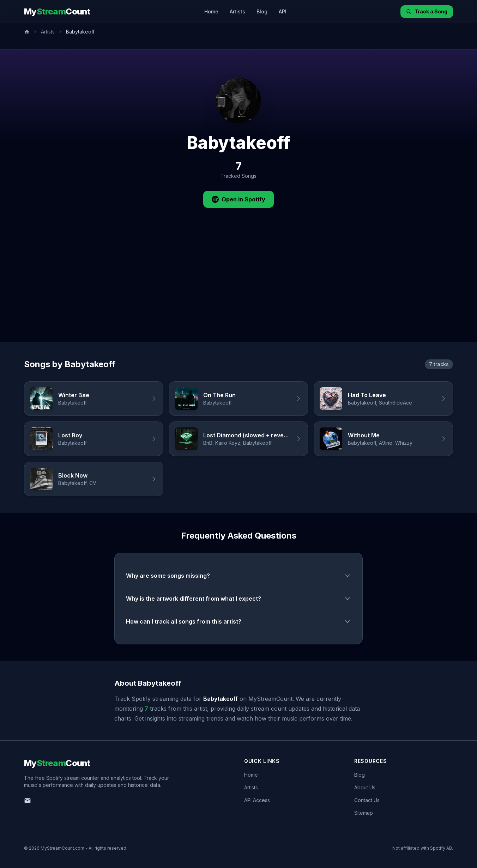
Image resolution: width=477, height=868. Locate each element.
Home (211, 11)
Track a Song (427, 11)
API (283, 11)
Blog (262, 11)
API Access (257, 800)
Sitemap (364, 813)
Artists (237, 11)
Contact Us (367, 800)
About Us (365, 787)
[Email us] (28, 801)
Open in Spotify (238, 199)
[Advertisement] (238, 289)
